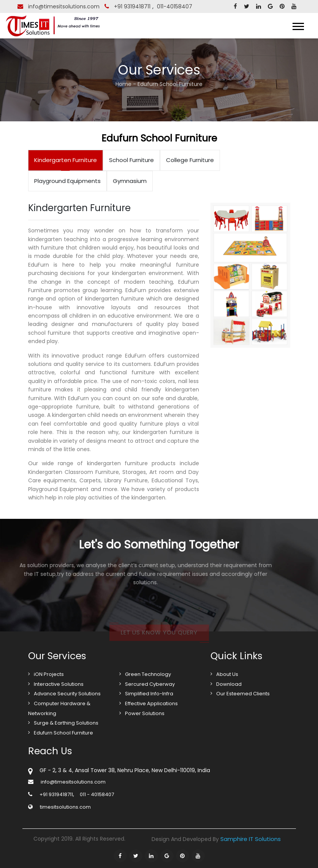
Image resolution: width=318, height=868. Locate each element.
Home (123, 84)
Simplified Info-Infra (149, 694)
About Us (227, 674)
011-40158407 (175, 6)
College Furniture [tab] (190, 160)
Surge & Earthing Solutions (66, 723)
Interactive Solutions (59, 684)
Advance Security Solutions (67, 694)
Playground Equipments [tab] (67, 181)
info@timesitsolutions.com (64, 6)
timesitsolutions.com (65, 807)
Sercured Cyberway (150, 684)
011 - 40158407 (97, 794)
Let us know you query (159, 638)
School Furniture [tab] (131, 160)
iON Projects (49, 674)
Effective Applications (151, 703)
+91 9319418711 (132, 6)
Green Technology (148, 674)
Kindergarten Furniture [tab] (66, 160)
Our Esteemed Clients (243, 694)
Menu (290, 26)
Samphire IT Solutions (251, 839)
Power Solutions (145, 713)
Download (229, 684)
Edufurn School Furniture (63, 733)
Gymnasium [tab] (130, 181)
